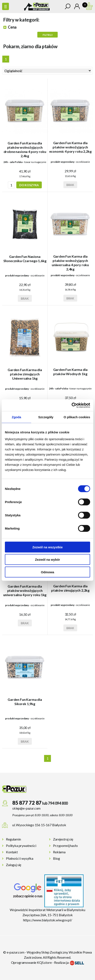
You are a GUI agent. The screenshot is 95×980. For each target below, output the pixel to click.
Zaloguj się (14, 865)
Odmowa (47, 572)
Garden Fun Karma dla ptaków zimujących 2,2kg (70, 588)
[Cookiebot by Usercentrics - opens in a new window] (72, 405)
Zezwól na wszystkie (47, 547)
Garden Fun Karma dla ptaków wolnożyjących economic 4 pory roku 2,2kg (70, 147)
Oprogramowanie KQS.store (31, 962)
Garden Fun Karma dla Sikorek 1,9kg (25, 702)
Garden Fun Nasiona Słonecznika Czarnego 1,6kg (25, 259)
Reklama (59, 852)
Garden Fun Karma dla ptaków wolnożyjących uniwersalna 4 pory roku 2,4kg (70, 263)
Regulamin (13, 839)
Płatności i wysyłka (20, 858)
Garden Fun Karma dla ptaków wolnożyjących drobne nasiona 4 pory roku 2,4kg (25, 149)
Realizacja (69, 962)
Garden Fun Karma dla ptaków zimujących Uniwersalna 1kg (25, 374)
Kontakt (12, 852)
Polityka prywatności (21, 846)
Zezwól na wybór (47, 560)
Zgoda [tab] (16, 417)
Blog (56, 858)
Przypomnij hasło (65, 846)
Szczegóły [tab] (46, 417)
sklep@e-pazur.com (26, 808)
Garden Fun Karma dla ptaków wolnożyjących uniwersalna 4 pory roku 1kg (25, 590)
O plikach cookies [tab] (77, 417)
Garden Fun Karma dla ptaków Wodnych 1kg (70, 372)
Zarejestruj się (63, 839)
